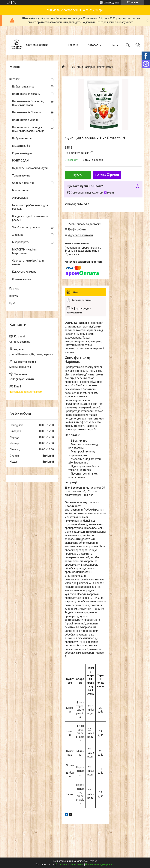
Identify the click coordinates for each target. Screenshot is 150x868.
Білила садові (21, 190)
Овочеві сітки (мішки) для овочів (28, 262)
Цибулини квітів (22, 138)
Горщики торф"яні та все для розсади (30, 207)
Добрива (18, 235)
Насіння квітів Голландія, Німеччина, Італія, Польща (28, 129)
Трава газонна (21, 176)
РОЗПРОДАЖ (21, 161)
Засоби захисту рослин (26, 227)
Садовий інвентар (23, 183)
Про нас (14, 289)
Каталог (93, 45)
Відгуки (14, 296)
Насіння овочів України (26, 94)
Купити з (107, 175)
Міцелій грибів (21, 146)
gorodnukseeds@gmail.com (26, 392)
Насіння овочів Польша (26, 112)
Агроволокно (20, 198)
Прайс (13, 303)
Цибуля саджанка (23, 87)
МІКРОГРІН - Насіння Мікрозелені (25, 251)
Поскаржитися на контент (70, 864)
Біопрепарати (21, 242)
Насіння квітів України (26, 120)
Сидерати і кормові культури (30, 168)
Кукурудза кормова (24, 272)
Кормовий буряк (22, 153)
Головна (73, 45)
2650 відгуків (112, 3)
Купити (78, 175)
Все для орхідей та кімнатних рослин (30, 218)
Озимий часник (22, 279)
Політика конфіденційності (100, 864)
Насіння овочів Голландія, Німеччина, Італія (28, 103)
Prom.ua (93, 861)
